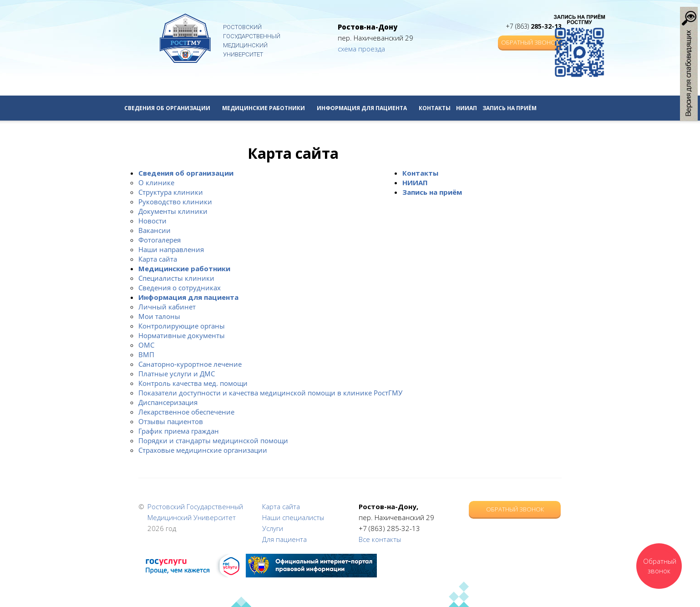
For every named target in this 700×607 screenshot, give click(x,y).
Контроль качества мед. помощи (193, 383)
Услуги (273, 528)
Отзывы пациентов (171, 421)
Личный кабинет (167, 307)
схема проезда (361, 49)
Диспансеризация (168, 402)
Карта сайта (158, 259)
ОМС (146, 345)
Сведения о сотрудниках (180, 288)
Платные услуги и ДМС (177, 374)
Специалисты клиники (176, 278)
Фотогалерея (160, 240)
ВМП (146, 354)
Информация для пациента (365, 108)
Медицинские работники (267, 108)
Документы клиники (173, 211)
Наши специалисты (293, 517)
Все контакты (380, 539)
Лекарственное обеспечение (186, 412)
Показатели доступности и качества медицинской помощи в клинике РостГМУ (270, 393)
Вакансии (155, 230)
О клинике (156, 182)
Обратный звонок (530, 42)
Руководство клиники (175, 202)
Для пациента (284, 539)
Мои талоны (159, 316)
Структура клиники (171, 192)
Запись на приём (510, 108)
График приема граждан (179, 431)
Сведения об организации (170, 108)
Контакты (435, 108)
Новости (152, 221)
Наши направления (171, 249)
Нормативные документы (182, 335)
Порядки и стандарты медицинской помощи (213, 440)
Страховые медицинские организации (203, 450)
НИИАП (467, 108)
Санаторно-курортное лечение (190, 364)
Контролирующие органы (182, 326)
